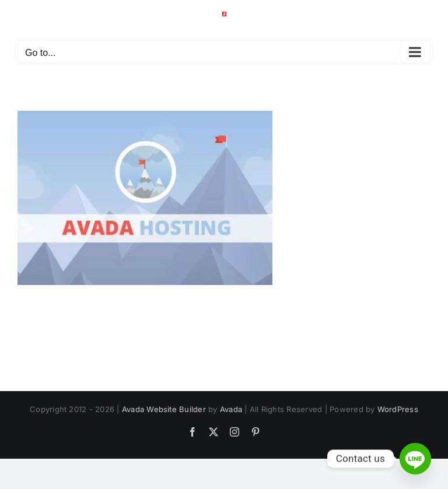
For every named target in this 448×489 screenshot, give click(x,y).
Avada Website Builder (164, 409)
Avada (231, 409)
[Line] (415, 459)
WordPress (398, 409)
